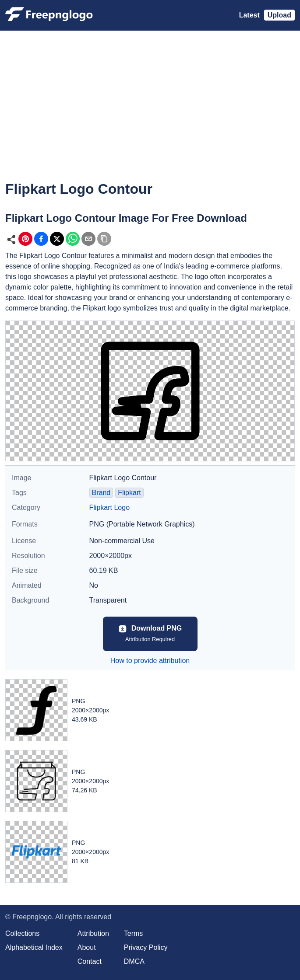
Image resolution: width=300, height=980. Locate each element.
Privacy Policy (146, 947)
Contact (90, 961)
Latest (249, 15)
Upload (279, 15)
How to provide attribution (150, 661)
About (87, 947)
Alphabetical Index (34, 947)
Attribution (93, 933)
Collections (22, 933)
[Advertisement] (150, 112)
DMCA (134, 961)
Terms (134, 933)
